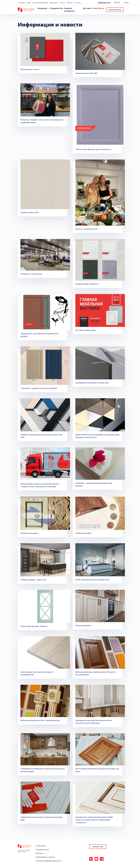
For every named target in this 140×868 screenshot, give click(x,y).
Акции (29, 3)
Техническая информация (40, 3)
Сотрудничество (56, 8)
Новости (62, 3)
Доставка (87, 8)
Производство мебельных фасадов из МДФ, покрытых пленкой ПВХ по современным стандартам (94, 820)
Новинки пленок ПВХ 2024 (86, 73)
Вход (117, 3)
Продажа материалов (69, 10)
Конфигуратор (98, 8)
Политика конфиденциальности (49, 861)
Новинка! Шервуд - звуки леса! (33, 580)
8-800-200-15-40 (104, 3)
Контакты (77, 3)
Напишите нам (98, 847)
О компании (21, 3)
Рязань (126, 2)
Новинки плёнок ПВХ (29, 212)
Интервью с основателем (31, 274)
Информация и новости (45, 857)
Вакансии (70, 3)
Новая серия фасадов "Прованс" (34, 626)
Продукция (42, 8)
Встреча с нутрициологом (86, 229)
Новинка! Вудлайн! (83, 533)
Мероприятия (54, 3)
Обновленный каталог (30, 69)
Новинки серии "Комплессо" (87, 284)
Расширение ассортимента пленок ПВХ (92, 383)
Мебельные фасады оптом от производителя (40, 720)
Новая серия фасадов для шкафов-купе (92, 580)
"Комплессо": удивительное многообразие (39, 388)
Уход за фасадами (83, 625)
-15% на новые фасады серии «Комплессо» (93, 149)
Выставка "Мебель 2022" (86, 330)
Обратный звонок (115, 10)
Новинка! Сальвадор (29, 533)
